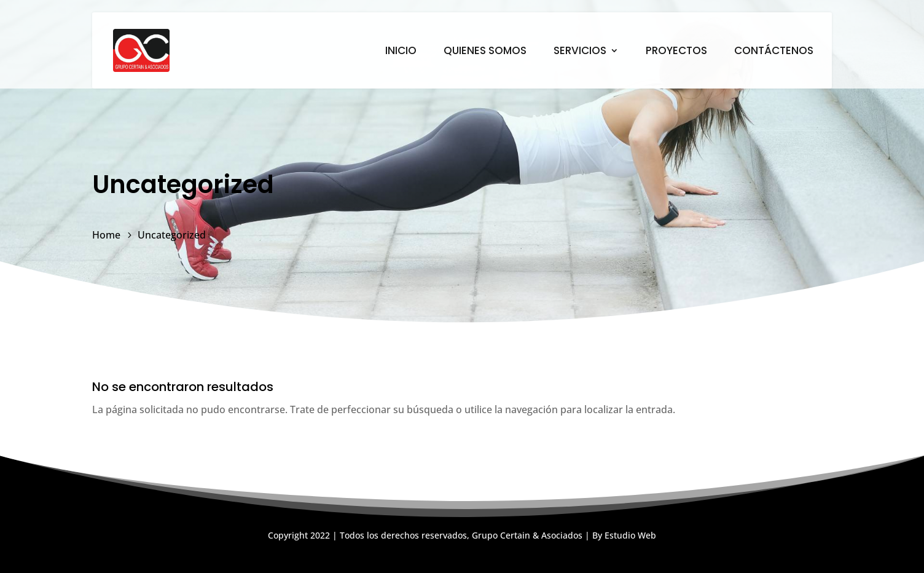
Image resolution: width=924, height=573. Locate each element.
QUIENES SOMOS (485, 52)
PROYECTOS (676, 52)
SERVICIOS (580, 52)
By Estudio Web (624, 535)
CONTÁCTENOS (774, 52)
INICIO (401, 52)
